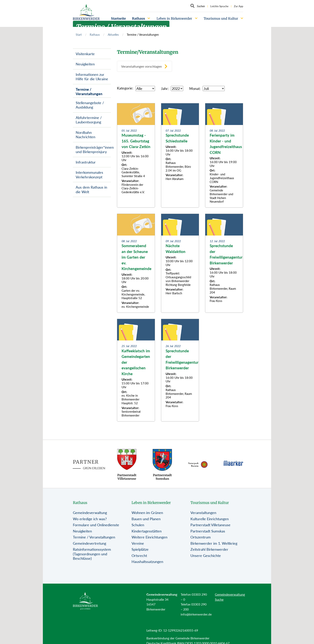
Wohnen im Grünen (147, 513)
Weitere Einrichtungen (149, 537)
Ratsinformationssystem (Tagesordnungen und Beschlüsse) (92, 554)
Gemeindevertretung (90, 543)
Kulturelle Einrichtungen (210, 519)
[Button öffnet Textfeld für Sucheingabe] (198, 6)
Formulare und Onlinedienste (96, 525)
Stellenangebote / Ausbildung (90, 105)
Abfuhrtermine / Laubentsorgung (89, 120)
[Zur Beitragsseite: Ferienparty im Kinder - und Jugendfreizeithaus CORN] (224, 155)
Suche (219, 599)
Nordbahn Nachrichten (86, 135)
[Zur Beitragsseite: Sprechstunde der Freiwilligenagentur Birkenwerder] (224, 263)
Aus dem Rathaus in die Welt (91, 189)
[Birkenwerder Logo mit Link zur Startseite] (86, 14)
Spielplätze (140, 549)
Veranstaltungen (203, 513)
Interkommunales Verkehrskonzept (89, 175)
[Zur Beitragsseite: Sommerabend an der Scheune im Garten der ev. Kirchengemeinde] (136, 263)
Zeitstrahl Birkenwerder (209, 549)
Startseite (118, 18)
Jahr (164, 88)
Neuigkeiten (85, 64)
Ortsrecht (139, 556)
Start (79, 35)
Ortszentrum (201, 537)
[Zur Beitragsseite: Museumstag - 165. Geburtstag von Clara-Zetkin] (136, 155)
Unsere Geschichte (206, 556)
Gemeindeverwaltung (90, 513)
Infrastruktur (86, 162)
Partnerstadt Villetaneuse (210, 525)
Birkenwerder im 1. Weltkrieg (214, 543)
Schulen (138, 525)
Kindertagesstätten (147, 531)
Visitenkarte (85, 54)
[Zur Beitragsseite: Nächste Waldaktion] (180, 263)
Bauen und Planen (146, 519)
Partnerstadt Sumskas (208, 531)
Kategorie (125, 88)
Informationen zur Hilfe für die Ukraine (92, 77)
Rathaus (138, 18)
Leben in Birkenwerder (174, 18)
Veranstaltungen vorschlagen (141, 66)
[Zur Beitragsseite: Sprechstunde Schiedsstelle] (180, 155)
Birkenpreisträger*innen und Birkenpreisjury (93, 150)
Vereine (138, 543)
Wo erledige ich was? (90, 519)
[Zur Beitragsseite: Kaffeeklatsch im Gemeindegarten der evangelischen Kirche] (136, 370)
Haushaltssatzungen (147, 562)
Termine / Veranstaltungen (89, 92)
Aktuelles (113, 35)
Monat (194, 88)
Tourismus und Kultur (221, 18)
